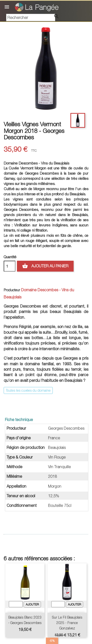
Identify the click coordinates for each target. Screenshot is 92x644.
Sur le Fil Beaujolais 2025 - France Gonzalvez (67, 623)
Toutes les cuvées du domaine (28, 390)
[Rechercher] (31, 18)
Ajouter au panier (45, 266)
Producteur (12, 290)
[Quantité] (10, 266)
